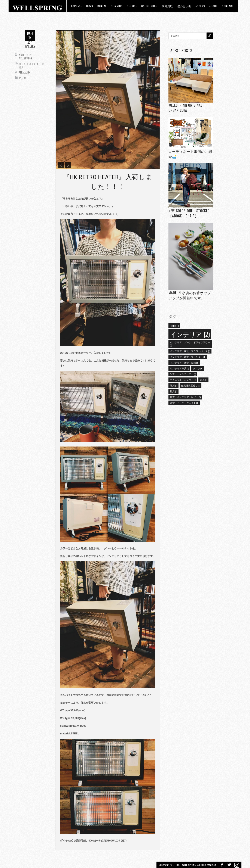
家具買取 (167, 6)
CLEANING (117, 6)
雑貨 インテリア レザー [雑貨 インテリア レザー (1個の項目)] (185, 397)
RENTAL (102, 6)
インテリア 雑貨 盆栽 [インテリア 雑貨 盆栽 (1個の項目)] (184, 363)
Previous (61, 166)
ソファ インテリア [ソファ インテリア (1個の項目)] (183, 374)
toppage (76, 6)
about (214, 6)
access (200, 6)
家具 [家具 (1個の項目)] (203, 380)
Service (132, 6)
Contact (228, 6)
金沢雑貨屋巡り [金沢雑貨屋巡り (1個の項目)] (190, 385)
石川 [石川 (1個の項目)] (173, 385)
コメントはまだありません (31, 65)
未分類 (22, 78)
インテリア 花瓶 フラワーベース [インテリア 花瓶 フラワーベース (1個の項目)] (190, 351)
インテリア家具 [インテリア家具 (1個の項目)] (179, 368)
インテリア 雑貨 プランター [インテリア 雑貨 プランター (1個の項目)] (188, 357)
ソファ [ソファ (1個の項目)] (198, 368)
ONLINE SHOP (149, 6)
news (90, 6)
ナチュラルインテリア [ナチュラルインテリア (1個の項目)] (183, 380)
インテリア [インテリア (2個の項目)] (190, 334)
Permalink (24, 72)
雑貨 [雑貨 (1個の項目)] (173, 391)
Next (68, 166)
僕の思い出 (184, 6)
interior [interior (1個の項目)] (174, 326)
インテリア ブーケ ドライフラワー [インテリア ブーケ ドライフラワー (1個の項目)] (190, 344)
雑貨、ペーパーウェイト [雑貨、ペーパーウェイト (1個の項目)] (184, 403)
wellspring (25, 58)
